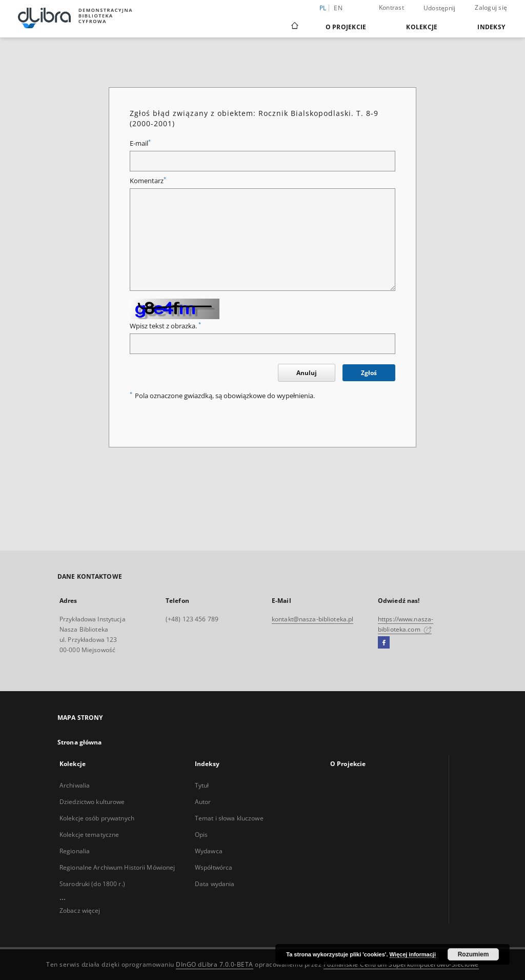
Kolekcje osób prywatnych (97, 818)
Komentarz (148, 181)
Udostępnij (440, 8)
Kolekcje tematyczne (89, 835)
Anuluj (307, 373)
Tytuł (202, 785)
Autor (203, 802)
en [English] (338, 8)
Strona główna (80, 742)
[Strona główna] (294, 27)
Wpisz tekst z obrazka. (165, 326)
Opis (201, 835)
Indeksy (491, 27)
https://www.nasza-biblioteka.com (406, 624)
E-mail (140, 143)
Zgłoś (369, 373)
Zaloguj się (491, 7)
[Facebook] (384, 643)
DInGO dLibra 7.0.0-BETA (215, 964)
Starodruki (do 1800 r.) (92, 884)
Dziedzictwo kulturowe (92, 802)
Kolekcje (422, 27)
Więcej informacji (413, 954)
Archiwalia (75, 785)
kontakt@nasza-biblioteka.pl (312, 619)
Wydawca (209, 851)
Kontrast (391, 7)
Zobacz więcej (80, 910)
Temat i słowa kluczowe (229, 818)
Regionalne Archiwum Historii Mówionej (117, 867)
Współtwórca (214, 867)
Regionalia (75, 851)
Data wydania (215, 884)
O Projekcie (346, 27)
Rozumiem (473, 954)
